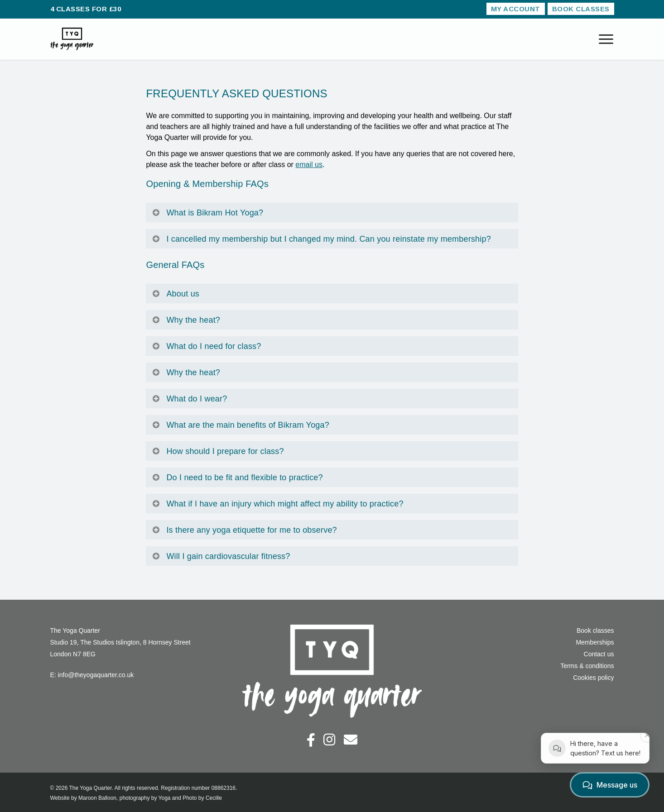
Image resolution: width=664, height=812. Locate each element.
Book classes (595, 630)
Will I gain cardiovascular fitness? (221, 556)
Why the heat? (186, 320)
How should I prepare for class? (218, 451)
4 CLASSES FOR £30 (86, 9)
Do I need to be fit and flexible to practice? (237, 478)
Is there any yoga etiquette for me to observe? (244, 530)
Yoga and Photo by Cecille (190, 798)
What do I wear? (189, 399)
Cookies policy (593, 678)
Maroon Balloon (97, 798)
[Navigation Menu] (606, 39)
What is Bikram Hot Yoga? (207, 213)
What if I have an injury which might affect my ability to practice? (277, 504)
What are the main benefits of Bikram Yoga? (241, 425)
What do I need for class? (206, 346)
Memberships (595, 642)
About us (176, 294)
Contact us (599, 654)
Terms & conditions (587, 666)
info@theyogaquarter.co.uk (96, 675)
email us (309, 165)
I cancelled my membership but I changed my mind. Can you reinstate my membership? (321, 239)
